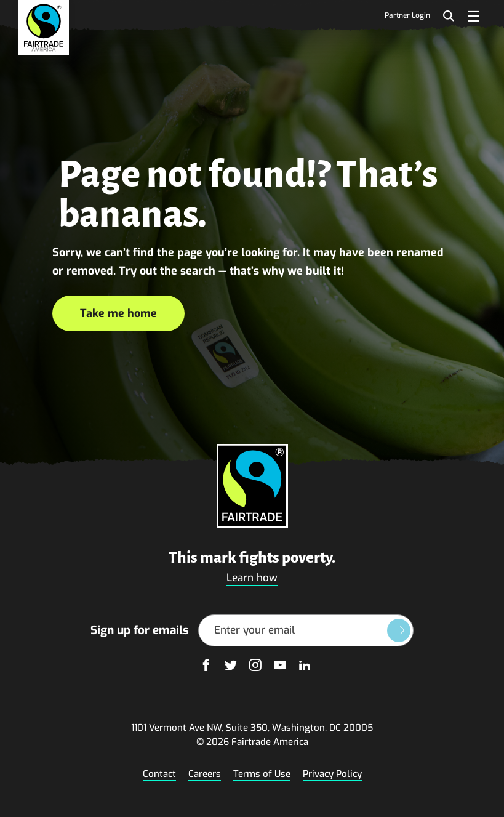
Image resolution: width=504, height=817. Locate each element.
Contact (159, 774)
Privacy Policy (332, 774)
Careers (205, 774)
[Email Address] (306, 630)
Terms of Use (262, 774)
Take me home (118, 313)
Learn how (252, 578)
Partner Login (407, 16)
